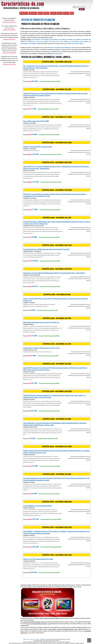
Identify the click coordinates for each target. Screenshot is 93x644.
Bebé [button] (72, 13)
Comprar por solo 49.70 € (9, 30)
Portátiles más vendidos (59, 39)
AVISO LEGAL (26, 639)
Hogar (60, 13)
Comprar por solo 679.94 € (9, 22)
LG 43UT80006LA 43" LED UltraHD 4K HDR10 (38, 506)
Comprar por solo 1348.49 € (9, 53)
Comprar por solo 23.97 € (9, 39)
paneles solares (58, 54)
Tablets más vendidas (75, 39)
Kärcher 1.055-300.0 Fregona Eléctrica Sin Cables (38, 559)
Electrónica (33, 13)
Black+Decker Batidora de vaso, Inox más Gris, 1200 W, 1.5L (41, 322)
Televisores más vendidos (42, 39)
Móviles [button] (40, 13)
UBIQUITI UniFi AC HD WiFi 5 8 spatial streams (38, 147)
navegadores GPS (69, 48)
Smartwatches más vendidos (28, 43)
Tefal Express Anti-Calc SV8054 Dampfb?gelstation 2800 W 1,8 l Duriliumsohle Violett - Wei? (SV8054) (54, 273)
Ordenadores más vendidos (80, 41)
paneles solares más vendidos (75, 43)
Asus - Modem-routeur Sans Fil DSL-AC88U (36, 121)
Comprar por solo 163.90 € (9, 64)
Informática (24, 13)
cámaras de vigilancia (56, 48)
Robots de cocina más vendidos (39, 41)
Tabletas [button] (46, 13)
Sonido (66, 13)
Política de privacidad (35, 639)
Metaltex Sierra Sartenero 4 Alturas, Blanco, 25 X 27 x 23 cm (41, 348)
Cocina (53, 13)
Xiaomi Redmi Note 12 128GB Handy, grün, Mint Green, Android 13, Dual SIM (46, 249)
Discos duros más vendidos (60, 41)
